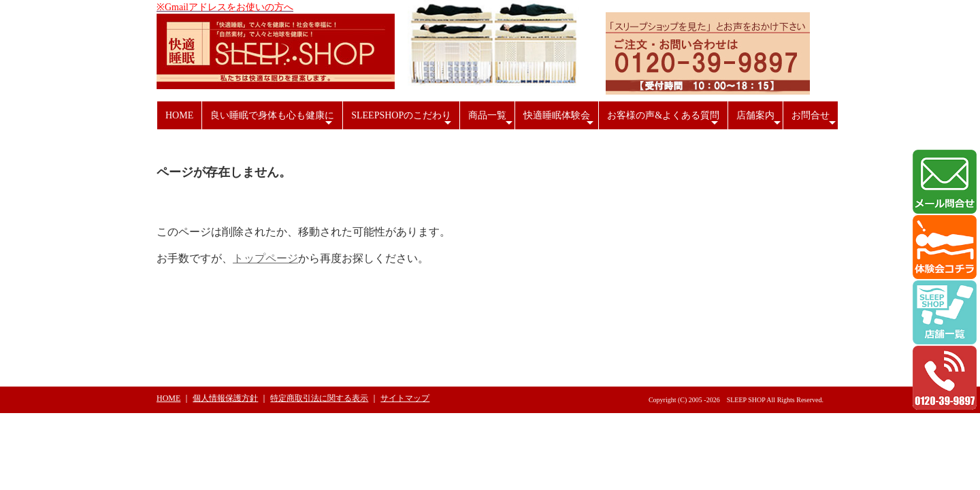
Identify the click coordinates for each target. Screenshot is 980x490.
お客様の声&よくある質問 (664, 120)
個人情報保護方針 (225, 398)
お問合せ (815, 120)
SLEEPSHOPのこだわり (403, 120)
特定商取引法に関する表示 (319, 398)
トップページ (265, 258)
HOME (179, 115)
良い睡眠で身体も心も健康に (273, 120)
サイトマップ (405, 398)
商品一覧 (491, 120)
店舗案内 (759, 120)
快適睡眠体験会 (560, 120)
